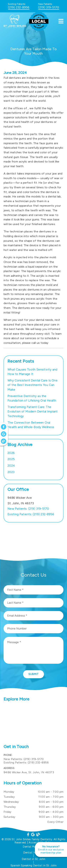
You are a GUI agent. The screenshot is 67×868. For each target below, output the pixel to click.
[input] (33, 590)
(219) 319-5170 (49, 7)
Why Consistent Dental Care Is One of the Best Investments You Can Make (33, 385)
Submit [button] (33, 674)
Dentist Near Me (34, 853)
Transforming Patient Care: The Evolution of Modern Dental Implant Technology (33, 411)
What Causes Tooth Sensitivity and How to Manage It (32, 372)
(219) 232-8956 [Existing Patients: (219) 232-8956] (31, 514)
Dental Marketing (33, 847)
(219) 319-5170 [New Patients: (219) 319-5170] (28, 509)
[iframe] (33, 723)
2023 (11, 472)
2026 (11, 453)
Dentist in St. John (33, 859)
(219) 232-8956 (19, 7)
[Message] (33, 650)
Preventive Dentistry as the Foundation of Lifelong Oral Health (32, 398)
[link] (16, 27)
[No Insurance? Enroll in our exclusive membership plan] (51, 850)
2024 (11, 466)
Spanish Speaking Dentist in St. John (34, 865)
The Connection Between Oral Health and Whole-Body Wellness (31, 425)
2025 (11, 459)
